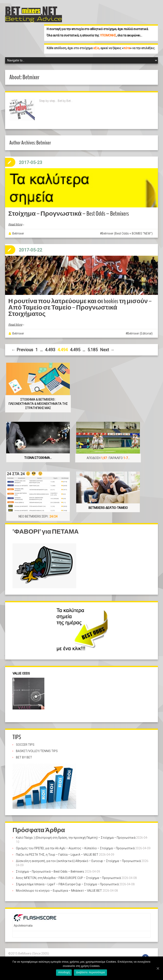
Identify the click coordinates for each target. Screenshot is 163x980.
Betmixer (18, 233)
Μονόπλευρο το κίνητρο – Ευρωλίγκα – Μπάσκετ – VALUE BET (59, 889)
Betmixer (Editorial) (140, 332)
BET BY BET (24, 756)
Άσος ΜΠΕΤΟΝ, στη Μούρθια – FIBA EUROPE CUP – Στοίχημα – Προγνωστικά (68, 877)
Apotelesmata (23, 924)
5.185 (93, 348)
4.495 (75, 348)
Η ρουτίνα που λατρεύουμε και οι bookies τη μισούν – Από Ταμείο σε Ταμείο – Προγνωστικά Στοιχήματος (80, 306)
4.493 (50, 348)
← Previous (22, 348)
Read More (15, 224)
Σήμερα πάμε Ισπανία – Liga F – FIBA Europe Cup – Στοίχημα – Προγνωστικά (67, 883)
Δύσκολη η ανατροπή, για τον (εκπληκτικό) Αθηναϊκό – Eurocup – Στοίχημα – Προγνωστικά (78, 860)
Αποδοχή (64, 972)
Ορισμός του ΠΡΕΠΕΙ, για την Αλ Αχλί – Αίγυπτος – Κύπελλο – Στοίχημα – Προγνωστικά (75, 847)
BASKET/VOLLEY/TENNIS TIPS (37, 750)
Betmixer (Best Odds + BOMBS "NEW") (127, 233)
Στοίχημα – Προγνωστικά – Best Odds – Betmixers (69, 213)
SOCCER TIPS (25, 743)
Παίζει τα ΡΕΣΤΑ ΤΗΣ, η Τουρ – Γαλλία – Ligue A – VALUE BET (57, 853)
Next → (107, 348)
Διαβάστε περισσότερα (90, 972)
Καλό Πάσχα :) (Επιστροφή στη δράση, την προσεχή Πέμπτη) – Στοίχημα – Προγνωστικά (76, 836)
